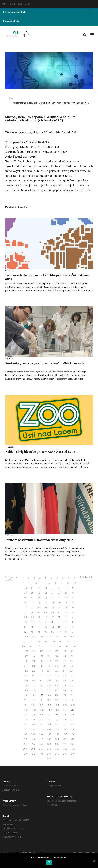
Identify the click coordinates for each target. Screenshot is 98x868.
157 (72, 671)
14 (42, 583)
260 (57, 744)
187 (34, 695)
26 (66, 588)
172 (26, 686)
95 (46, 632)
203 (49, 705)
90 (66, 627)
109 (39, 642)
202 (41, 705)
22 (39, 588)
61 (32, 612)
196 (49, 700)
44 (25, 603)
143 (72, 661)
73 (59, 617)
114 (75, 642)
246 (57, 734)
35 (73, 593)
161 (49, 676)
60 (25, 612)
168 (49, 681)
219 (64, 715)
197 (57, 700)
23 (46, 588)
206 (73, 705)
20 (26, 588)
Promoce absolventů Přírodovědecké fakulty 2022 (39, 540)
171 (72, 681)
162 (57, 676)
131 (34, 656)
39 (46, 598)
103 (49, 637)
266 (49, 749)
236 (33, 729)
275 (65, 754)
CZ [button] (5, 4)
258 (41, 744)
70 (39, 617)
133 (49, 656)
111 (54, 642)
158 (26, 676)
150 (72, 666)
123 (26, 651)
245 (49, 734)
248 (73, 734)
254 (65, 739)
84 (25, 627)
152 (34, 671)
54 (39, 607)
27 (73, 588)
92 (25, 632)
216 (41, 715)
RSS (25, 853)
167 (42, 681)
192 (72, 695)
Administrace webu (12, 853)
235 (25, 729)
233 (65, 724)
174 (42, 686)
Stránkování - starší (86, 579)
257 (33, 744)
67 (73, 612)
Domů (11, 98)
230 (42, 724)
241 (73, 729)
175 (49, 686)
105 (64, 637)
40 (53, 598)
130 (27, 656)
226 (65, 720)
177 (64, 686)
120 (60, 646)
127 (57, 651)
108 (31, 642)
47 (46, 603)
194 (34, 700)
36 (25, 598)
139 (41, 661)
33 (59, 593)
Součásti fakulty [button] (49, 21)
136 (72, 656)
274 (57, 754)
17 (62, 583)
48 (53, 603)
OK (49, 862)
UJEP (28, 4)
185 (72, 690)
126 (49, 651)
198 (65, 700)
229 (34, 724)
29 (32, 593)
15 (49, 583)
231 (49, 724)
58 (66, 607)
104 (57, 637)
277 (49, 759)
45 (32, 603)
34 (66, 593)
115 (23, 646)
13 (36, 583)
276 (73, 754)
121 (67, 646)
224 (49, 720)
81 (59, 622)
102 (41, 637)
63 (45, 612)
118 (45, 646)
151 (26, 671)
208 (34, 710)
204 (57, 705)
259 (49, 744)
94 (39, 632)
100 (26, 637)
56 (53, 607)
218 (57, 715)
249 (26, 739)
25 (59, 588)
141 (57, 661)
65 (59, 612)
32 (52, 593)
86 (39, 627)
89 (59, 627)
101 (34, 637)
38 (39, 598)
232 (57, 724)
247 (65, 734)
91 (73, 627)
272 (41, 754)
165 (26, 681)
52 (25, 607)
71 (46, 617)
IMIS (20, 4)
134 (57, 656)
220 (72, 715)
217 (49, 715)
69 (32, 617)
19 (75, 583)
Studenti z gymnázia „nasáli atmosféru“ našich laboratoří (45, 363)
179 (27, 690)
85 (32, 627)
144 (26, 666)
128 (64, 651)
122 (75, 646)
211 (58, 710)
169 (57, 681)
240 (65, 729)
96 (53, 632)
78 (39, 622)
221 (25, 720)
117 (38, 646)
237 (41, 729)
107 (24, 642)
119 (52, 646)
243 (33, 734)
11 (23, 583)
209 (42, 710)
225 (57, 720)
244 (41, 734)
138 (34, 661)
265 (41, 749)
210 (50, 710)
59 (73, 607)
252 (49, 739)
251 (41, 739)
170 (65, 681)
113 (68, 642)
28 (26, 593)
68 (25, 617)
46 (39, 603)
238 (49, 729)
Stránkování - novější (12, 579)
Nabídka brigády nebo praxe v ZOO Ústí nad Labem (41, 452)
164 (72, 676)
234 (73, 724)
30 (39, 593)
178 (72, 686)
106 (72, 637)
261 (65, 744)
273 (49, 754)
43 (73, 598)
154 (49, 671)
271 (33, 754)
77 (32, 622)
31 (46, 593)
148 (57, 666)
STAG (13, 4)
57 (59, 607)
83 (73, 622)
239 (57, 729)
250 (34, 739)
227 (73, 720)
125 (42, 651)
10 (74, 578)
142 (64, 661)
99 (73, 632)
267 (57, 749)
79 (46, 622)
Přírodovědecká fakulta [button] (49, 12)
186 (26, 695)
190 (57, 695)
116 (31, 646)
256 (25, 744)
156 (64, 671)
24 (52, 588)
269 (73, 749)
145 (34, 666)
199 (72, 700)
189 (49, 695)
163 (64, 676)
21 (32, 588)
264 (33, 749)
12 (30, 583)
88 (53, 627)
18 (68, 583)
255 (73, 739)
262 (73, 744)
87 (46, 627)
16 (55, 583)
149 (65, 666)
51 (74, 603)
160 (41, 676)
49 (60, 603)
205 (65, 705)
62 (39, 612)
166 (34, 681)
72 (53, 617)
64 (52, 612)
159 (34, 676)
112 (61, 642)
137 (26, 661)
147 (49, 666)
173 (34, 686)
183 (57, 690)
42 (66, 598)
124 (34, 651)
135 (64, 656)
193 (26, 700)
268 (65, 749)
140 (49, 661)
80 (53, 622)
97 (60, 632)
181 (42, 690)
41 (59, 598)
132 (41, 656)
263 (25, 749)
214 (26, 715)
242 (25, 734)
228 (26, 724)
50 (67, 603)
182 (49, 690)
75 (73, 617)
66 (66, 612)
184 (64, 690)
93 (32, 632)
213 (73, 710)
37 (32, 598)
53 (32, 607)
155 (57, 671)
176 (57, 686)
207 (26, 710)
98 (66, 632)
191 (64, 695)
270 (26, 754)
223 (41, 720)
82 (66, 622)
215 (34, 715)
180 (34, 690)
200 (25, 705)
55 (46, 607)
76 (26, 622)
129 (72, 651)
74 (66, 617)
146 (41, 666)
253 (57, 739)
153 (41, 671)
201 (33, 705)
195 (41, 700)
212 (65, 710)
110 (47, 642)
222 (33, 720)
